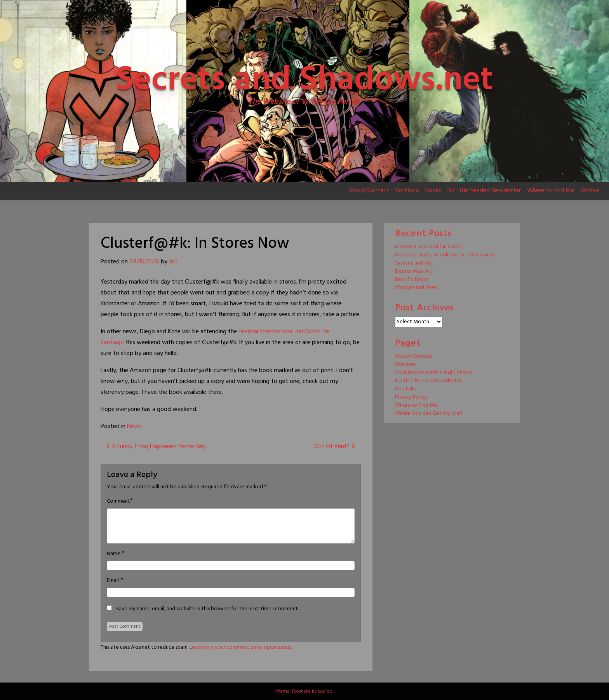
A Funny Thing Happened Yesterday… (158, 447)
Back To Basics (412, 279)
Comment (118, 501)
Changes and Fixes (416, 288)
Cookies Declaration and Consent (434, 373)
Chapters (405, 365)
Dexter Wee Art (414, 271)
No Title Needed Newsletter (484, 191)
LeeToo (325, 691)
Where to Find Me (551, 191)
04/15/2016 (144, 262)
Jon (173, 262)
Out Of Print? (335, 447)
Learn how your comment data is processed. (241, 647)
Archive (590, 191)
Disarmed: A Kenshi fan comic (429, 247)
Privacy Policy (411, 397)
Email (113, 581)
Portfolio (407, 191)
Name (114, 554)
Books (433, 191)
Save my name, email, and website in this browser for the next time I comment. (207, 609)
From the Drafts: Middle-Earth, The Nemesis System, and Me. (445, 259)
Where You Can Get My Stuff (429, 414)
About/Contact (369, 191)
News (134, 427)
